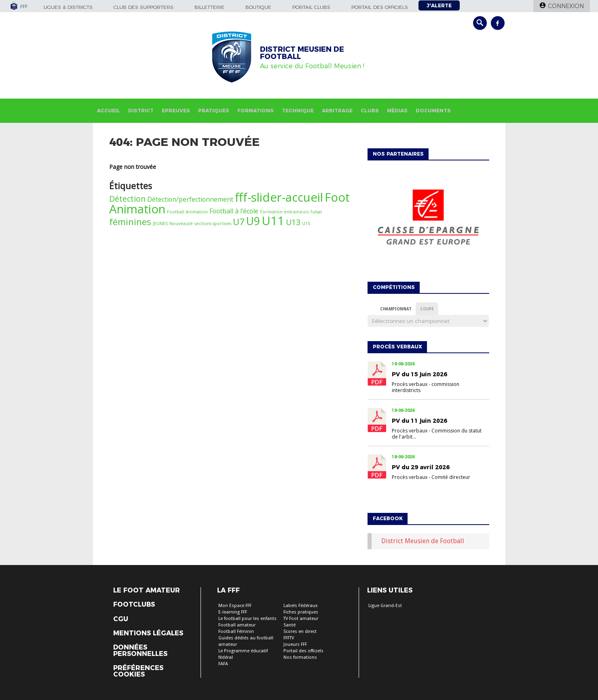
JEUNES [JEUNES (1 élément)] (160, 223)
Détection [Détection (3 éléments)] (127, 199)
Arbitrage (337, 111)
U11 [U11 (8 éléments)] (273, 221)
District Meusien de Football (423, 541)
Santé (289, 625)
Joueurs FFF (295, 644)
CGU (121, 619)
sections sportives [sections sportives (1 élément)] (213, 223)
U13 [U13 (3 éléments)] (293, 222)
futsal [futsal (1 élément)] (316, 212)
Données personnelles (140, 651)
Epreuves (176, 111)
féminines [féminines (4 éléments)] (130, 221)
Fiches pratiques (301, 612)
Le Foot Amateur (147, 590)
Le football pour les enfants (247, 619)
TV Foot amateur (301, 619)
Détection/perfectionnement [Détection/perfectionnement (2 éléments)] (190, 199)
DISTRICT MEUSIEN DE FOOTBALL (302, 53)
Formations (256, 111)
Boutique (258, 7)
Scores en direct (300, 631)
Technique (298, 111)
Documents (433, 111)
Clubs (370, 111)
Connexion (566, 6)
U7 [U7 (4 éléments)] (239, 221)
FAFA (223, 664)
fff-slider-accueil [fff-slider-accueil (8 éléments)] (279, 197)
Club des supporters (144, 7)
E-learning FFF (233, 612)
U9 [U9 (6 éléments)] (253, 221)
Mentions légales (148, 633)
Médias (397, 111)
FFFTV (289, 638)
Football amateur (237, 625)
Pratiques (214, 111)
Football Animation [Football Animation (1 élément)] (187, 212)
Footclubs (134, 605)
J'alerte (439, 5)
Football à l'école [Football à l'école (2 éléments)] (234, 211)
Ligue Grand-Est (385, 606)
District (141, 111)
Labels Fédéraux (301, 606)
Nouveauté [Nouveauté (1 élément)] (181, 223)
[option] (428, 219)
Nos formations (300, 657)
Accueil (109, 111)
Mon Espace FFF (235, 606)
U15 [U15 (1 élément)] (306, 223)
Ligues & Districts (68, 7)
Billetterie (209, 7)
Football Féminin (236, 631)
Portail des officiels (380, 7)
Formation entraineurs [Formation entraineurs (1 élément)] (284, 212)
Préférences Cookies (138, 671)
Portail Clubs (311, 7)
